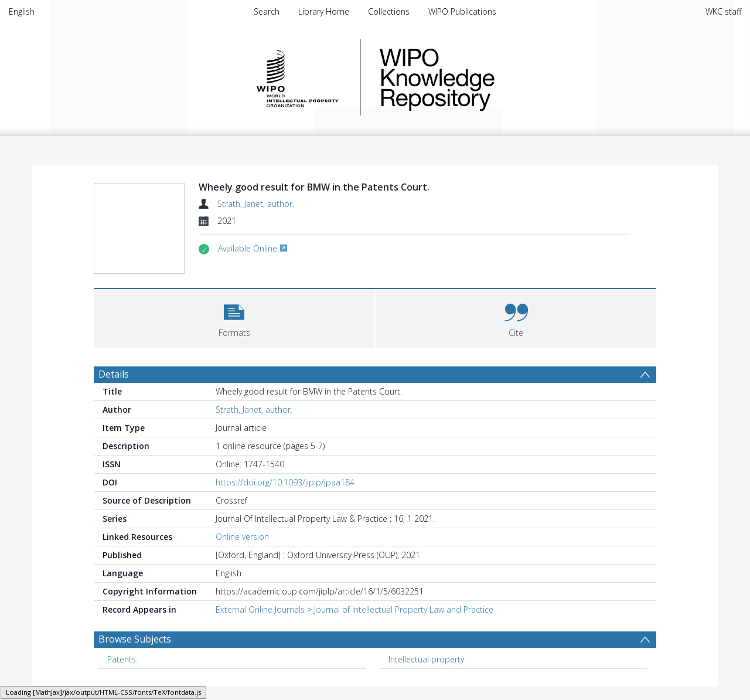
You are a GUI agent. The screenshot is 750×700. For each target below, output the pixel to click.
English (22, 11)
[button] (234, 344)
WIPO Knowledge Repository (485, 77)
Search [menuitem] (267, 11)
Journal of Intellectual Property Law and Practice (404, 637)
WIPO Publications (462, 11)
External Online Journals (260, 637)
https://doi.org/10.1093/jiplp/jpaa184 (285, 510)
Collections (389, 11)
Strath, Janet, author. (256, 204)
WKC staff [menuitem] (723, 11)
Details (114, 402)
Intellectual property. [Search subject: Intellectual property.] (427, 687)
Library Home (324, 11)
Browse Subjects (135, 667)
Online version (242, 564)
